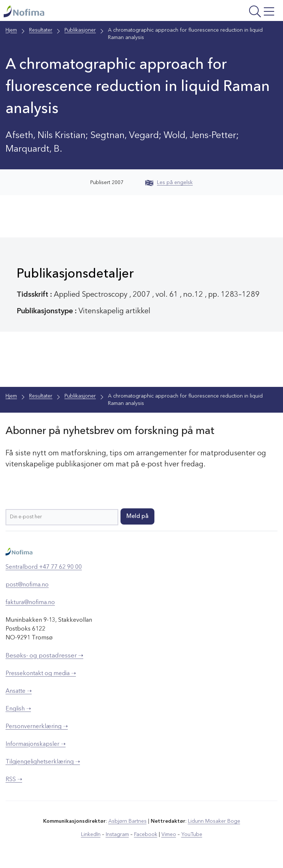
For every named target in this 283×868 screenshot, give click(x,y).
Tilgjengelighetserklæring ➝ (43, 762)
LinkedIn (91, 835)
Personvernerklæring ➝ (37, 727)
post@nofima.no (27, 585)
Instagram (117, 835)
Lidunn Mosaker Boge (214, 821)
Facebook (146, 835)
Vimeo (169, 835)
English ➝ (18, 709)
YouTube (192, 835)
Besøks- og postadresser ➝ (44, 656)
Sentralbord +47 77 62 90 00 (44, 567)
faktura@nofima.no (30, 603)
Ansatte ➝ (19, 691)
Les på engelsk (169, 183)
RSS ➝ (14, 780)
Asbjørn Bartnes (127, 821)
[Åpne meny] (229, 12)
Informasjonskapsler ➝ (36, 744)
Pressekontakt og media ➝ (41, 674)
